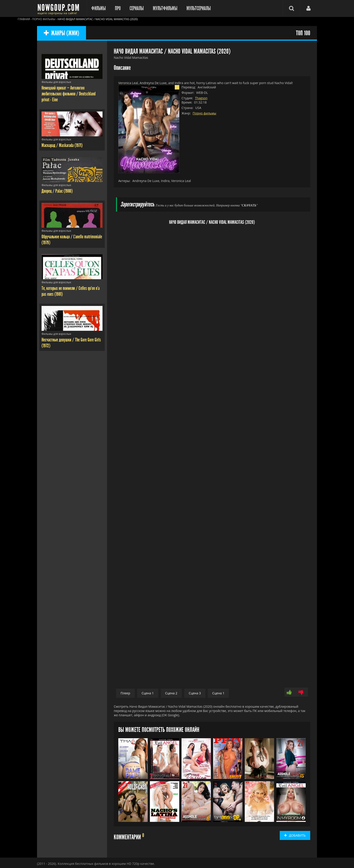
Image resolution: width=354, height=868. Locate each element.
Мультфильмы (165, 8)
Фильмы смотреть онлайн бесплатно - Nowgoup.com (60, 8)
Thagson (201, 98)
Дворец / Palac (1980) (57, 191)
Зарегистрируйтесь (137, 205)
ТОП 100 (303, 33)
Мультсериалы (199, 8)
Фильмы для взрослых (56, 82)
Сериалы (137, 8)
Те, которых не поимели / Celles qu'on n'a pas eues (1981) (71, 291)
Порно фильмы (204, 113)
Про (118, 8)
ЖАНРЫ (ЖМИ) (62, 33)
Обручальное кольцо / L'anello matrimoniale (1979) (72, 240)
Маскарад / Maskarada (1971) (62, 145)
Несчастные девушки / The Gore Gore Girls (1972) (71, 343)
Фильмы (99, 8)
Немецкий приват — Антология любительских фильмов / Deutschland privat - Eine (69, 94)
